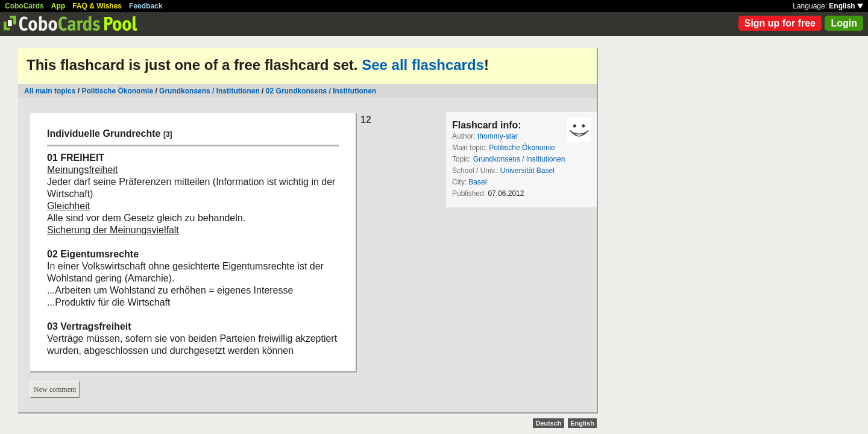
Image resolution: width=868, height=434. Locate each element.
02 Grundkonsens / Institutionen (321, 91)
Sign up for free (780, 23)
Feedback (146, 6)
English (846, 6)
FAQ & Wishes (97, 6)
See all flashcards (423, 65)
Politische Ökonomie (117, 91)
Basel (477, 182)
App (58, 6)
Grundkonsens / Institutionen (209, 91)
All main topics (50, 91)
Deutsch (548, 423)
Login (844, 23)
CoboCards (24, 6)
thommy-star (498, 136)
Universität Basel (527, 171)
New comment (55, 389)
